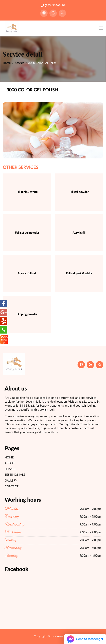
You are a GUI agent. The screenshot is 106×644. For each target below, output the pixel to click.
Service (19, 63)
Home (7, 63)
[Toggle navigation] (101, 28)
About (10, 463)
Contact (11, 486)
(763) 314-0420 (53, 5)
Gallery (11, 481)
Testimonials (15, 475)
